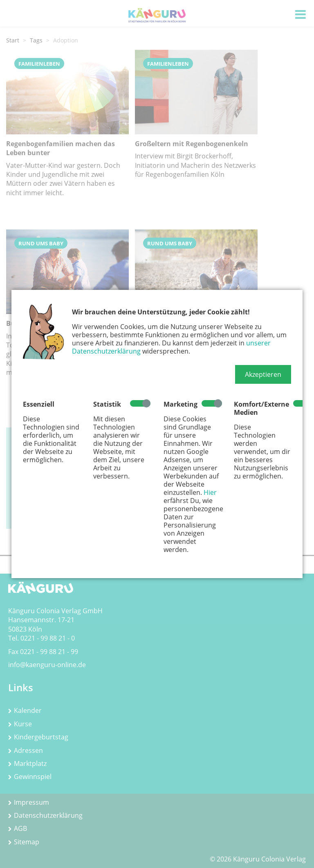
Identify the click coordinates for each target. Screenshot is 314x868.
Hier (210, 492)
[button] (263, 374)
